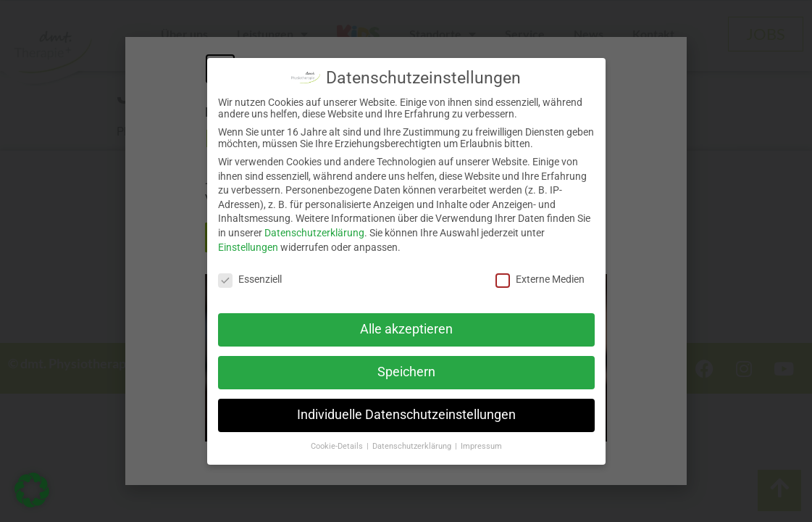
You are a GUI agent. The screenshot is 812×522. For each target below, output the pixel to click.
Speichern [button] (406, 372)
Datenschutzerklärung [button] (413, 446)
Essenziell (250, 279)
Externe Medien (540, 279)
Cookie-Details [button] (338, 446)
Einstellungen (248, 247)
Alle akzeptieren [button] (406, 329)
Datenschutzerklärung (314, 233)
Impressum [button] (481, 446)
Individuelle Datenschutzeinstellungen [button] (406, 415)
